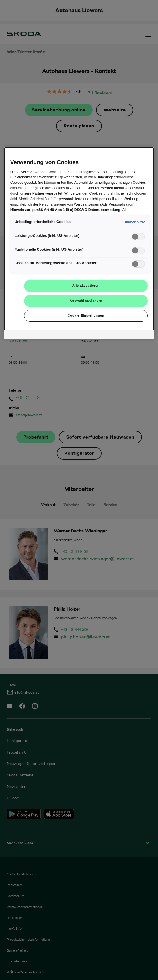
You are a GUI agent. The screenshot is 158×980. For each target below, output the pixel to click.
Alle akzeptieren (86, 286)
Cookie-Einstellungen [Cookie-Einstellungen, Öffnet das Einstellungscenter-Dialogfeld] (86, 315)
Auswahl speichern (86, 301)
